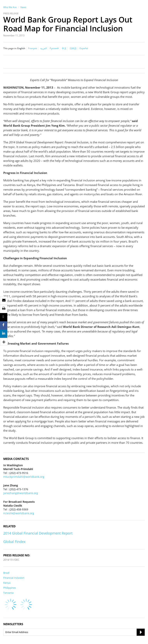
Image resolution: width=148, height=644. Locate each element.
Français (33, 48)
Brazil (6, 573)
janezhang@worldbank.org (21, 493)
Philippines (10, 588)
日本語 (73, 48)
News (23, 7)
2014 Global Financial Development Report (38, 533)
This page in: (10, 48)
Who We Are (10, 7)
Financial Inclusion (14, 578)
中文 (64, 48)
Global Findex (14, 542)
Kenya (7, 583)
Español (84, 48)
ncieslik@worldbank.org (19, 513)
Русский (54, 48)
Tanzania (8, 593)
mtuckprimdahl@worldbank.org (24, 477)
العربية (43, 48)
